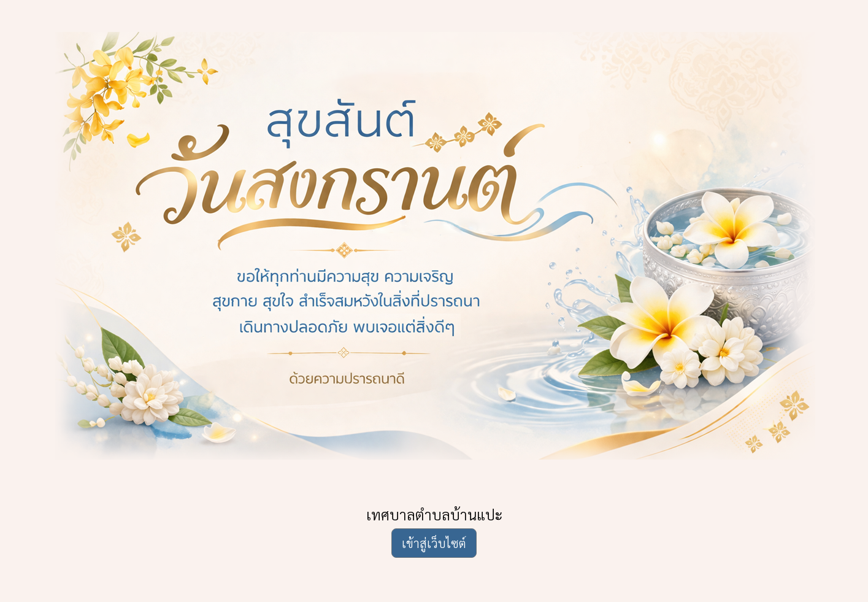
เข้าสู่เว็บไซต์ (434, 543)
